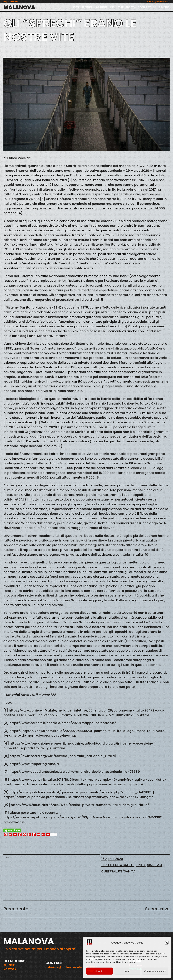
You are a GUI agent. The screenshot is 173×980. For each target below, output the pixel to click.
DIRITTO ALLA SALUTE (118, 865)
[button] (167, 943)
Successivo (157, 909)
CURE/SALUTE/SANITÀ (118, 871)
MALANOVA (19, 7)
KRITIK (141, 865)
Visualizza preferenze (155, 971)
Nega (127, 971)
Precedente (16, 909)
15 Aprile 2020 (112, 859)
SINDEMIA (155, 865)
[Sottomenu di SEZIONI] (93, 7)
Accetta (99, 971)
